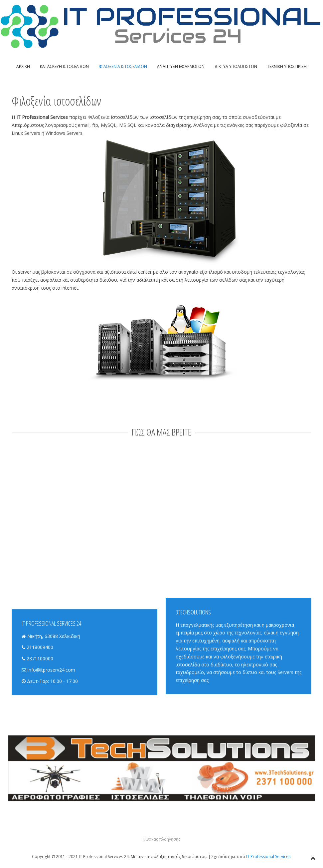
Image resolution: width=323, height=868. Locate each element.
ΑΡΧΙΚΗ (23, 66)
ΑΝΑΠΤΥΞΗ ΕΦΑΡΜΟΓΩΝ (181, 66)
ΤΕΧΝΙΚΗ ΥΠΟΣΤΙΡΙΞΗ (287, 66)
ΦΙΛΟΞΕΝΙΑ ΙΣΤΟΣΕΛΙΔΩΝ (123, 66)
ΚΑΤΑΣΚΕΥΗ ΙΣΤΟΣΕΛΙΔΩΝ (64, 66)
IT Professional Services (268, 857)
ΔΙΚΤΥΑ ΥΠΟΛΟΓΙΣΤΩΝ (236, 66)
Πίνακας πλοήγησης (161, 839)
